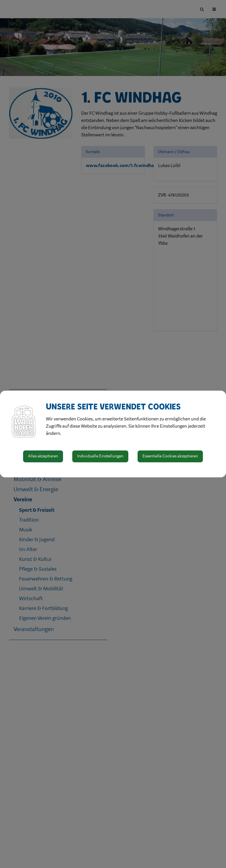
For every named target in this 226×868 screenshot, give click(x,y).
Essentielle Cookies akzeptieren (170, 456)
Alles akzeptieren (43, 456)
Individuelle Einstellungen (100, 456)
